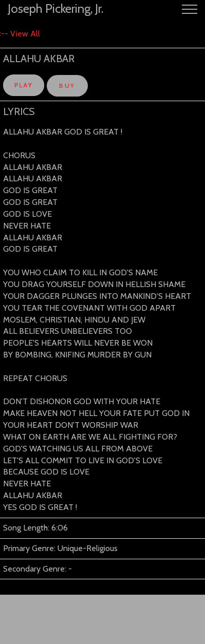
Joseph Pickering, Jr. (55, 8)
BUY (67, 86)
